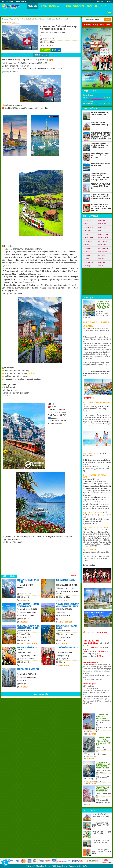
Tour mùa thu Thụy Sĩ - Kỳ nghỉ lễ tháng (28, 581)
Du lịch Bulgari (87, 248)
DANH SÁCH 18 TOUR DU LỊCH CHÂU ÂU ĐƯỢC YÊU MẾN (100, 825)
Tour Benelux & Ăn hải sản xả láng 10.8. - (27, 649)
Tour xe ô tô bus (15, 19)
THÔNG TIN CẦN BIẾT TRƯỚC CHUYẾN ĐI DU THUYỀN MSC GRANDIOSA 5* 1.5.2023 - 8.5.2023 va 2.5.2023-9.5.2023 (101, 136)
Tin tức (104, 6)
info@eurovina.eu (20, 2)
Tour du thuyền (79, 6)
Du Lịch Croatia (102, 245)
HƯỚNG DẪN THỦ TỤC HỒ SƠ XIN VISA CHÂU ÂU (101, 833)
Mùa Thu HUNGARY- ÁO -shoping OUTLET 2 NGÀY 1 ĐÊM (28, 605)
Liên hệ (108, 12)
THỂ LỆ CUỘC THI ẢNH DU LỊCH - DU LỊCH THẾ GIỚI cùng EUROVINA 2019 (101, 851)
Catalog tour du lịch (82, 488)
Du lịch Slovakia (102, 252)
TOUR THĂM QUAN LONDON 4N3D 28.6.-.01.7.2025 (102, 716)
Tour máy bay (54, 6)
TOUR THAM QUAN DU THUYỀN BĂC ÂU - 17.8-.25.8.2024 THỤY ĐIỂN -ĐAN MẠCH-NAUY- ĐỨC (100, 177)
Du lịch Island (101, 255)
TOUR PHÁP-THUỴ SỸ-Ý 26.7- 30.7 (28, 669)
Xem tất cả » (75, 576)
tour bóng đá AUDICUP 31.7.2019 (67, 647)
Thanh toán (108, 2)
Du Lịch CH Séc (87, 220)
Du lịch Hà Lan (102, 224)
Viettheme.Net (39, 866)
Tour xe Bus (66, 6)
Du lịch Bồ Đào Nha (88, 238)
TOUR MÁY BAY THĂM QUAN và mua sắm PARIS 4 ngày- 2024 (101, 186)
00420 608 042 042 (105, 104)
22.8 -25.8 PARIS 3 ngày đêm (66, 580)
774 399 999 (107, 98)
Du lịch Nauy (86, 245)
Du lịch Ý (85, 224)
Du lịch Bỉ (100, 231)
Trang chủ (32, 6)
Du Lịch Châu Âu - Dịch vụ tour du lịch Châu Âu (72, 866)
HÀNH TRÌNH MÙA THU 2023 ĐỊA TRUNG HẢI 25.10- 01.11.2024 (101, 155)
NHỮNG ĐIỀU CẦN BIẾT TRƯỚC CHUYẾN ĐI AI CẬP (100, 124)
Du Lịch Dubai (101, 262)
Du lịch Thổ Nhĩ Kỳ (88, 262)
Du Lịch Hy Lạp (102, 227)
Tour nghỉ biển (93, 6)
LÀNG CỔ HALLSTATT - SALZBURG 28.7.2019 (67, 627)
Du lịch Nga (101, 259)
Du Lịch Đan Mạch (103, 238)
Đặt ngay (45, 50)
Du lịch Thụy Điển (88, 241)
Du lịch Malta (86, 255)
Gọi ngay (56, 50)
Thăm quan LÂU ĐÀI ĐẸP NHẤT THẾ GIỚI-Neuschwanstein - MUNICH (68, 605)
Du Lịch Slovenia (87, 252)
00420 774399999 (7, 2)
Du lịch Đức (86, 234)
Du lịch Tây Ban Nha (88, 227)
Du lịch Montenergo (103, 248)
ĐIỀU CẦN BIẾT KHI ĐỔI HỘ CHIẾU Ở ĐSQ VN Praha (100, 114)
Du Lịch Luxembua (103, 234)
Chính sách (100, 2)
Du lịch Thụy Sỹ (87, 231)
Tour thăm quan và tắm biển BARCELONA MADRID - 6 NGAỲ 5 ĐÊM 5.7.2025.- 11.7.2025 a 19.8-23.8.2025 (103, 305)
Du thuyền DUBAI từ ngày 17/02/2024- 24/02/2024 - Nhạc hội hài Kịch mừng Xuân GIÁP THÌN (101, 207)
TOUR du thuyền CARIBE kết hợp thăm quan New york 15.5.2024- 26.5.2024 (100, 145)
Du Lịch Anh (86, 259)
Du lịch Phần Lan (102, 241)
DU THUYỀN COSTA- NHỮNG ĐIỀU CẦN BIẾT (101, 165)
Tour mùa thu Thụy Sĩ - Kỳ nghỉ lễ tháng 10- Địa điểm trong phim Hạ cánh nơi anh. (100, 196)
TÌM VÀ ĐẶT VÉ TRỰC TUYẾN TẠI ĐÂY (97, 25)
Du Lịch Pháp (101, 220)
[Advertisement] (41, 559)
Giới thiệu (43, 6)
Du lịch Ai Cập (87, 266)
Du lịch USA (101, 266)
